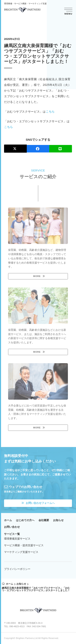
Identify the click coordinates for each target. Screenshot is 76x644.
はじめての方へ (25, 520)
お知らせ (58, 520)
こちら (50, 112)
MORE (37, 276)
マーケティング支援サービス (21, 552)
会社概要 (44, 520)
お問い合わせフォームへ (38, 503)
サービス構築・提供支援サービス (24, 545)
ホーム (8, 520)
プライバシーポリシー (17, 569)
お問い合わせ (12, 527)
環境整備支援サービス (17, 539)
